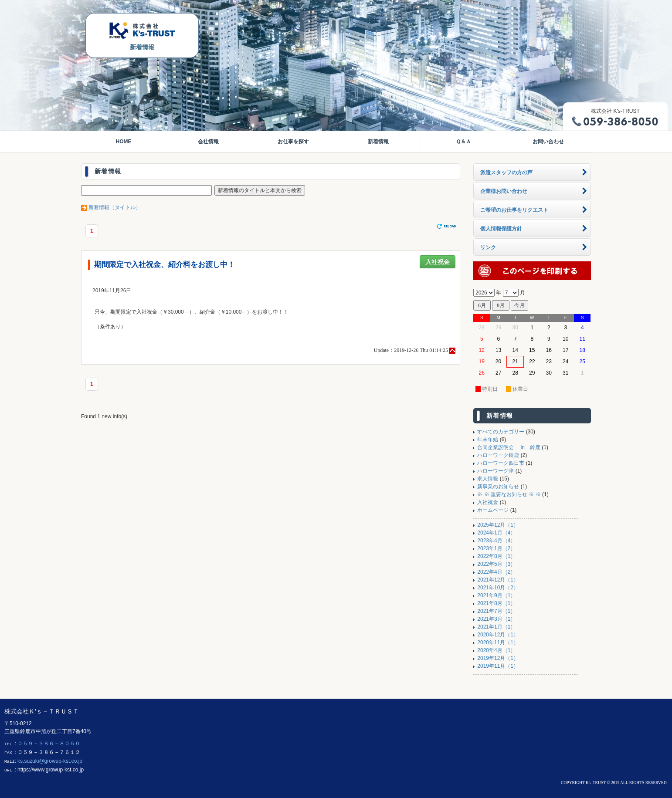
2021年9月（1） (496, 595)
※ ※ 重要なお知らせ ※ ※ (509, 494)
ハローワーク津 (496, 471)
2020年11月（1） (498, 642)
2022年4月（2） (496, 572)
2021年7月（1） (496, 611)
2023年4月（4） (496, 541)
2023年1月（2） (496, 548)
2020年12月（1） (498, 635)
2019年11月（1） (498, 666)
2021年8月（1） (496, 603)
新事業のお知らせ (498, 487)
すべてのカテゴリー (501, 432)
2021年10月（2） (498, 588)
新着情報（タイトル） (115, 207)
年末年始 (488, 440)
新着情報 (378, 142)
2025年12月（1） (498, 525)
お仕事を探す (293, 142)
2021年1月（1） (496, 627)
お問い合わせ (548, 142)
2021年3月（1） (496, 619)
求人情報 (488, 479)
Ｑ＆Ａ (463, 142)
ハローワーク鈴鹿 (498, 455)
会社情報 (208, 142)
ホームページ (493, 510)
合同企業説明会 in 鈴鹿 (509, 447)
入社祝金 (438, 262)
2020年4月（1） (496, 650)
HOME (123, 142)
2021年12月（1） (498, 580)
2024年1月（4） (496, 533)
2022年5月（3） (496, 564)
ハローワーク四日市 (501, 463)
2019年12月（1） (498, 658)
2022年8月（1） (496, 556)
